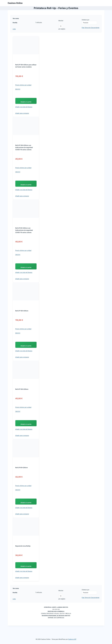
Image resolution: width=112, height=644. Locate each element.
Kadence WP (72, 639)
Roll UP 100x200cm (22, 396)
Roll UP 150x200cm (22, 316)
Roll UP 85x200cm (21, 475)
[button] (24, 108)
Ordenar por (86, 20)
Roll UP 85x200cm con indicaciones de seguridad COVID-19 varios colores (24, 234)
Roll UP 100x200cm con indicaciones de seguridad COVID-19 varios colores (24, 150)
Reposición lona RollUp (23, 555)
